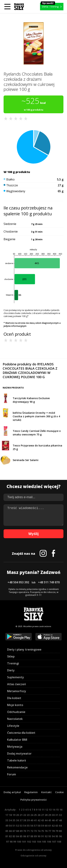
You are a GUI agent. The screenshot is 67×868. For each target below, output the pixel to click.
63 (57, 826)
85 (21, 836)
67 (14, 831)
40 (32, 820)
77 (50, 831)
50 (10, 826)
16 (61, 810)
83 (14, 836)
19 (14, 815)
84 (18, 836)
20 (18, 815)
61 (50, 826)
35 (14, 820)
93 (50, 836)
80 (60, 831)
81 (7, 836)
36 (18, 820)
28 (46, 815)
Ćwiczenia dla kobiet (21, 733)
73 (35, 831)
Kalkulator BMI (17, 740)
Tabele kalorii (17, 760)
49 (7, 826)
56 (32, 826)
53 (21, 826)
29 (50, 815)
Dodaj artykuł (12, 792)
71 (28, 831)
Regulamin (31, 792)
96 (60, 836)
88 (32, 836)
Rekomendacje (17, 767)
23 (28, 815)
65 (7, 831)
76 (46, 831)
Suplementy (16, 677)
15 (57, 810)
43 (43, 820)
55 (28, 826)
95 (57, 836)
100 (19, 842)
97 (8, 842)
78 (53, 831)
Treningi (13, 663)
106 (49, 842)
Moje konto (15, 705)
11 (43, 810)
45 (50, 820)
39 (28, 820)
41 (35, 820)
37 (21, 820)
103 (34, 842)
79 (57, 831)
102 (29, 842)
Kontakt (46, 792)
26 (39, 815)
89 (35, 836)
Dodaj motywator (19, 753)
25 (35, 815)
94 (53, 836)
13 (50, 810)
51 (14, 826)
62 (53, 826)
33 (7, 820)
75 (43, 831)
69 (21, 831)
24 (32, 815)
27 (43, 815)
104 (39, 842)
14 (54, 810)
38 (25, 820)
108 (59, 842)
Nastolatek (15, 719)
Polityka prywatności (33, 800)
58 (39, 826)
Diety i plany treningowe (24, 649)
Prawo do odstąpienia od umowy (33, 850)
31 (57, 815)
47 (57, 820)
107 (54, 842)
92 (46, 836)
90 (39, 836)
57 (35, 826)
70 (25, 831)
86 (25, 836)
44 (46, 820)
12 (47, 810)
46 (53, 820)
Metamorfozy (17, 691)
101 (24, 842)
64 (60, 826)
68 (18, 831)
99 (15, 842)
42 (39, 820)
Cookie (59, 792)
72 (32, 831)
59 (43, 826)
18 (10, 815)
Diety (11, 670)
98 (11, 842)
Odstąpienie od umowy (33, 856)
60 (46, 826)
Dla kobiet (14, 698)
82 (10, 836)
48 (60, 820)
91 (43, 836)
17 (7, 815)
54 (25, 826)
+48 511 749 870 (49, 582)
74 (39, 831)
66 (10, 831)
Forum (12, 774)
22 (25, 815)
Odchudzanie (16, 712)
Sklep (11, 656)
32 (60, 815)
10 (39, 810)
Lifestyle (13, 726)
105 (44, 842)
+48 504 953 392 (18, 582)
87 (28, 836)
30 (53, 815)
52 (18, 826)
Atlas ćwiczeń (17, 684)
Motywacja (15, 747)
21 (21, 815)
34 (10, 820)
